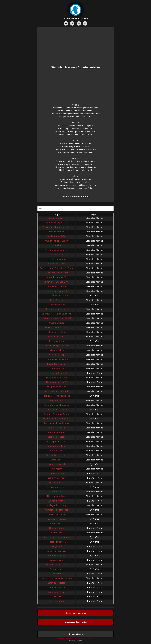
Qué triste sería (57, 524)
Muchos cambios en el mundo (57, 578)
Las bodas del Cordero (57, 264)
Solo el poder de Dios (57, 441)
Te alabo (57, 245)
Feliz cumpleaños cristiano (57, 396)
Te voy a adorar (57, 341)
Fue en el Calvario (57, 587)
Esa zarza (57, 574)
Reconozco (57, 533)
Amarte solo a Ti (57, 305)
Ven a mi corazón (57, 478)
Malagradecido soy (57, 505)
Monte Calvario (57, 300)
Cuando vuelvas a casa (57, 359)
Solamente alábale (57, 464)
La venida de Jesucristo (57, 373)
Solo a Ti (57, 596)
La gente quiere (57, 601)
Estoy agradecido (57, 583)
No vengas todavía (57, 496)
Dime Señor (57, 460)
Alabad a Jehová (57, 501)
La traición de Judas (57, 332)
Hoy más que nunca (57, 259)
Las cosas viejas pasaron (57, 346)
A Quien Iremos (57, 368)
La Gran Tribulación (57, 286)
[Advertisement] (75, 47)
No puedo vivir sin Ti (57, 382)
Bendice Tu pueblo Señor (57, 414)
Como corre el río (57, 428)
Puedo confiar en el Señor (57, 273)
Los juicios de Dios (57, 387)
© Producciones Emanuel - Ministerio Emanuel (75, 639)
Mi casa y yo (57, 254)
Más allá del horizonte (57, 296)
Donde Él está (57, 560)
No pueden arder (57, 555)
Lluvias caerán (57, 528)
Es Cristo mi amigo (57, 487)
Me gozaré (57, 546)
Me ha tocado (57, 400)
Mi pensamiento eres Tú (57, 327)
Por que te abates (57, 432)
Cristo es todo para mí (57, 391)
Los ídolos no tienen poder (57, 419)
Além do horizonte (57, 519)
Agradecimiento (57, 218)
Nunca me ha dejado (57, 378)
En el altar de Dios (57, 473)
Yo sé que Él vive (57, 514)
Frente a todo (57, 569)
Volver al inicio (75, 634)
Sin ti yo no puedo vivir (57, 309)
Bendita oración (57, 232)
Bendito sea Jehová (57, 551)
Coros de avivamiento (75, 613)
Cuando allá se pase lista (57, 223)
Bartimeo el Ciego (57, 437)
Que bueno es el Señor (57, 241)
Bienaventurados (57, 337)
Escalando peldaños (57, 236)
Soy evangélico (57, 483)
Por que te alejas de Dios (57, 423)
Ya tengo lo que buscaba (57, 405)
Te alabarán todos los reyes (57, 227)
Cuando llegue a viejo (57, 455)
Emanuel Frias (94, 373)
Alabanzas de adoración (76, 622)
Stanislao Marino (63, 67)
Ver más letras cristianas (75, 197)
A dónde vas (57, 492)
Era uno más (57, 451)
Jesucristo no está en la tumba (57, 537)
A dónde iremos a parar (57, 565)
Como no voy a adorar (57, 410)
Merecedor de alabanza (57, 510)
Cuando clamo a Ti (57, 277)
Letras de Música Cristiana (75, 18)
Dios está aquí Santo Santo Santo (57, 268)
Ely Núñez (94, 296)
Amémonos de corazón (57, 250)
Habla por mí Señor (57, 446)
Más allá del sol (57, 350)
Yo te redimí (57, 469)
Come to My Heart (57, 592)
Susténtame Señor (57, 364)
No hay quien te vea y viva (57, 282)
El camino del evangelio (57, 291)
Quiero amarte (57, 323)
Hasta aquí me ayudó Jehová (57, 318)
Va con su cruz (57, 355)
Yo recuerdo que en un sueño (57, 314)
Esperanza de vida (57, 542)
